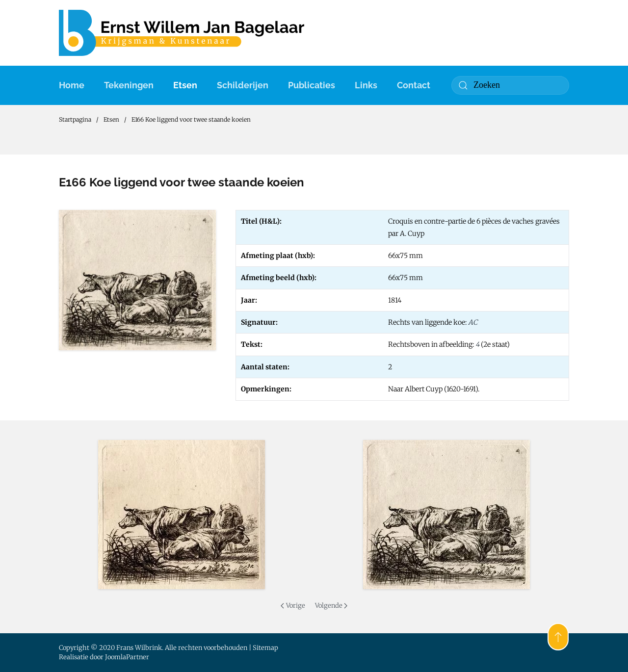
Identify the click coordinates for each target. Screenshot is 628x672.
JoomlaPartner (127, 657)
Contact (414, 85)
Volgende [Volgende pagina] (331, 606)
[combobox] (510, 85)
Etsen (185, 85)
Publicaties (312, 85)
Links (366, 85)
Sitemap (265, 648)
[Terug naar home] (182, 33)
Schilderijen (243, 85)
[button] (182, 515)
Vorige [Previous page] (293, 606)
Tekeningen (129, 85)
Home (72, 85)
